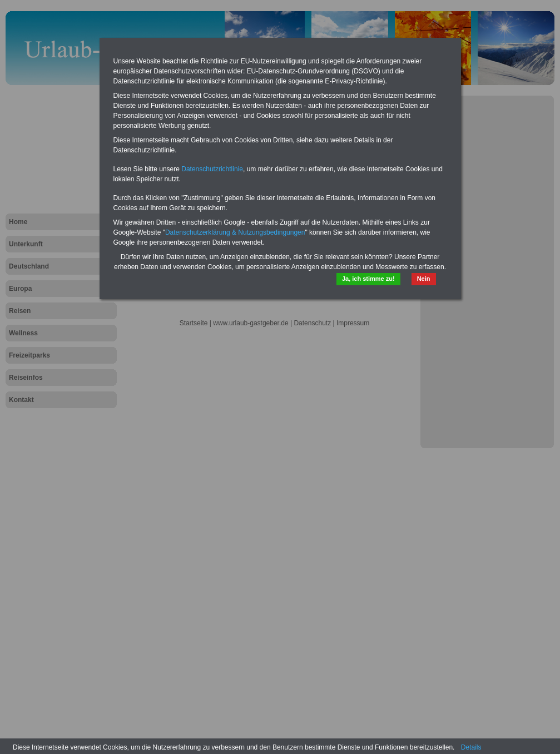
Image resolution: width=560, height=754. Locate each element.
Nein (424, 279)
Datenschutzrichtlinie (212, 169)
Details (471, 747)
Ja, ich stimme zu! (368, 279)
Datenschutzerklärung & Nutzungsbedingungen (235, 232)
